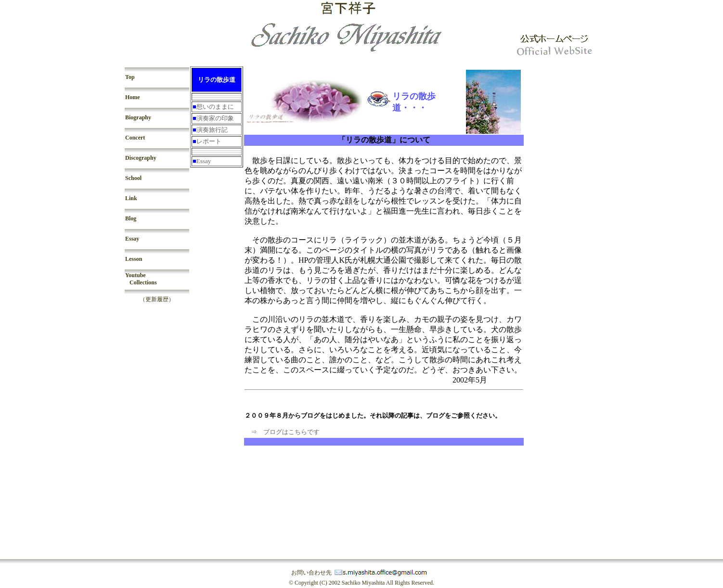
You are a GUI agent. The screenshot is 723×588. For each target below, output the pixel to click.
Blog (131, 218)
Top (130, 77)
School (133, 178)
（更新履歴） (157, 299)
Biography (138, 117)
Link (131, 198)
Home (133, 97)
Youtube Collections (141, 279)
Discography (141, 158)
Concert (135, 138)
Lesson (134, 259)
